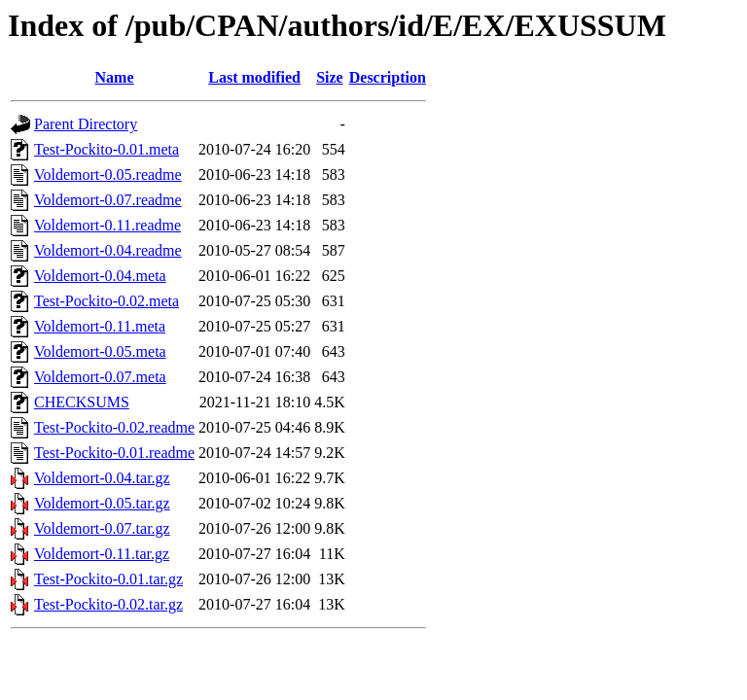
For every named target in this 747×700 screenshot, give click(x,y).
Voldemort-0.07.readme (108, 200)
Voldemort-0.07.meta (100, 377)
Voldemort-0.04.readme (108, 250)
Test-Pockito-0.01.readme (114, 453)
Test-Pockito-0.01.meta (107, 149)
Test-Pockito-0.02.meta (107, 301)
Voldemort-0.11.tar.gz (102, 554)
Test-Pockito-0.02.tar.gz (108, 604)
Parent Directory (86, 124)
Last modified (254, 77)
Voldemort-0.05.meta (100, 351)
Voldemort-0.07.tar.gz (102, 528)
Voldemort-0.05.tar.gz (102, 503)
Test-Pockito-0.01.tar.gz (108, 579)
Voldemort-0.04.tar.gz (102, 478)
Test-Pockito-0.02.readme (114, 427)
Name (115, 77)
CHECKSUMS (82, 402)
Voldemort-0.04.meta (100, 276)
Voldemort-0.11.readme (107, 225)
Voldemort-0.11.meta (100, 326)
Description (388, 77)
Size (330, 77)
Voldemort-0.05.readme (108, 175)
